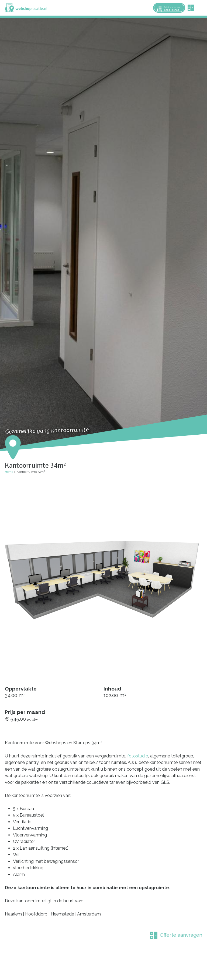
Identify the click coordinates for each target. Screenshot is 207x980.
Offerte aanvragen (181, 935)
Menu (201, 8)
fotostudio (138, 756)
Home (9, 472)
